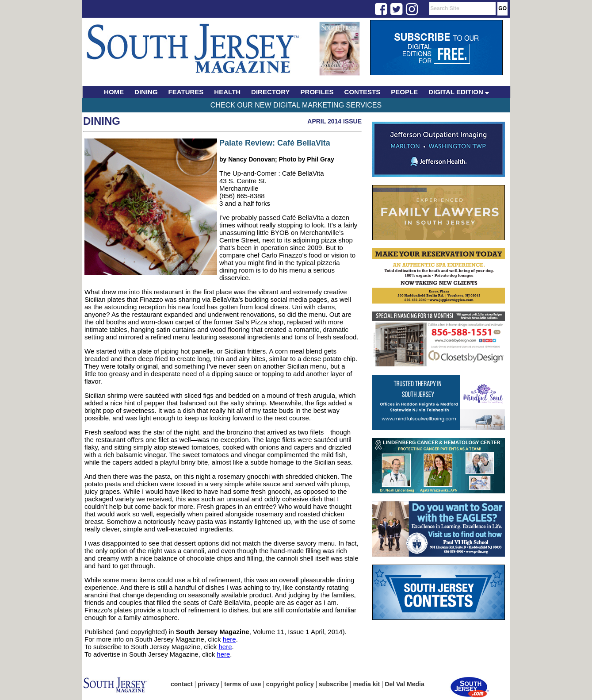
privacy (208, 684)
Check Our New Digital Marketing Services (296, 105)
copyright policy (290, 684)
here (229, 639)
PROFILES (317, 92)
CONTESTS (363, 92)
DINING (146, 92)
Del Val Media (404, 684)
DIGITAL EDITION (459, 92)
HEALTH (227, 92)
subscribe (333, 684)
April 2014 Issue (334, 121)
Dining (102, 121)
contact (182, 684)
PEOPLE (404, 92)
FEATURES (186, 92)
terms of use (243, 684)
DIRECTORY (271, 92)
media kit (366, 684)
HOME (114, 92)
